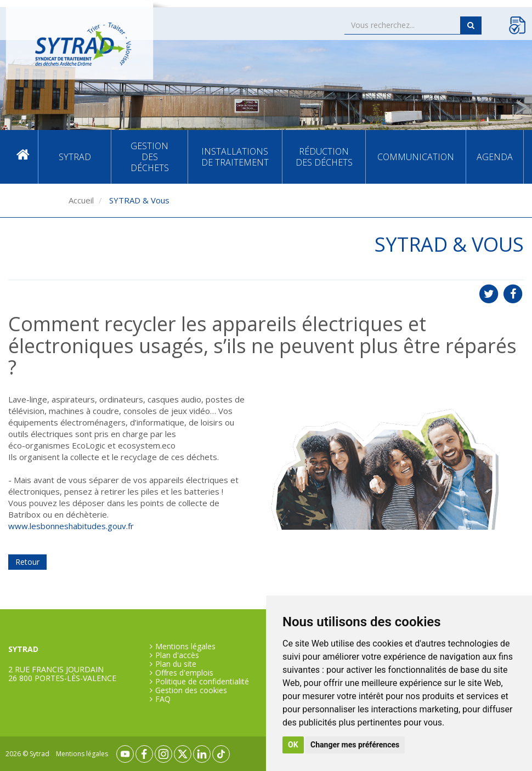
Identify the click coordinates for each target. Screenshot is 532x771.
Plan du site (176, 664)
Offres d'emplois (184, 673)
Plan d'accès (177, 655)
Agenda (495, 157)
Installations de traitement (235, 157)
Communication (416, 157)
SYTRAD (75, 157)
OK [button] (293, 745)
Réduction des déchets (324, 157)
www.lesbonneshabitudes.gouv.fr (71, 526)
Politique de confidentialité (202, 682)
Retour (27, 562)
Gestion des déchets (150, 157)
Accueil (23, 157)
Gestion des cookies (191, 690)
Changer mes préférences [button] (355, 745)
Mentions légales (185, 647)
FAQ (163, 699)
